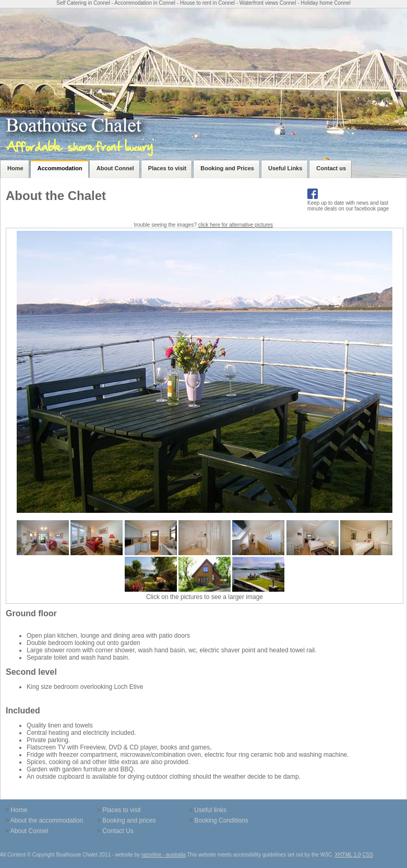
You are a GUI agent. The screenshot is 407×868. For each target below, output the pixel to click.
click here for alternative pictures (236, 225)
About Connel (29, 831)
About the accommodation (47, 820)
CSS (368, 855)
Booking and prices (129, 820)
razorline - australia (164, 855)
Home (19, 810)
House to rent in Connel (207, 3)
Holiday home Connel (326, 3)
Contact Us (118, 831)
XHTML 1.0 (348, 855)
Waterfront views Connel (268, 3)
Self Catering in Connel (83, 3)
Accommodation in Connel (145, 3)
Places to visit (121, 810)
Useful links (210, 810)
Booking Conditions (221, 820)
